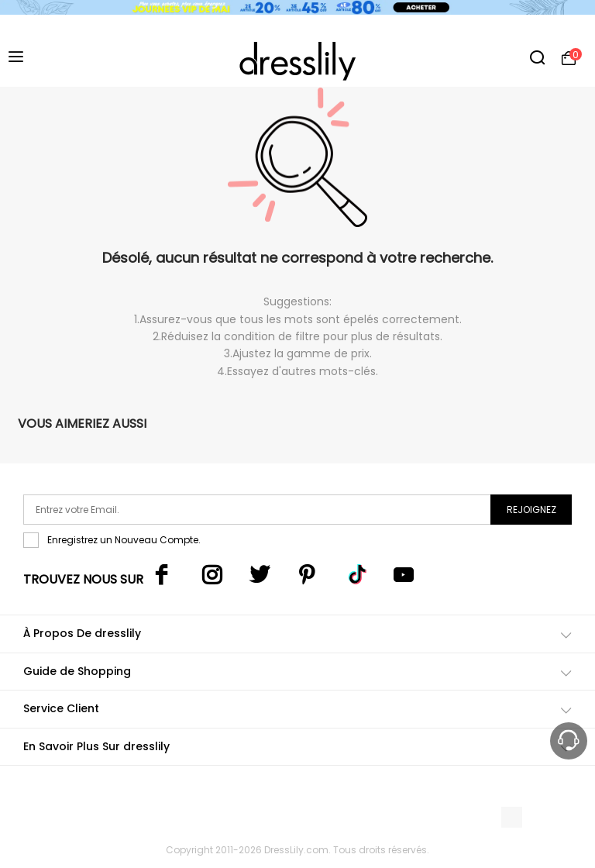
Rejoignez (531, 510)
